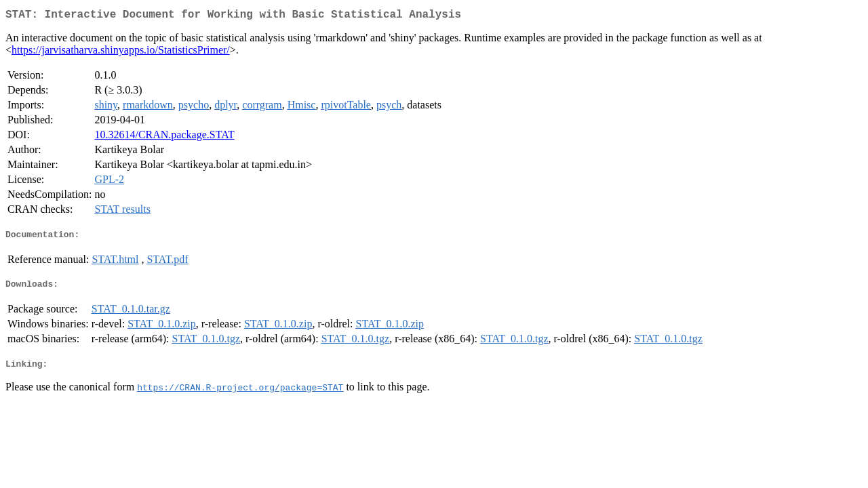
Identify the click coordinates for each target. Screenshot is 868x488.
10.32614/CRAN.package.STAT (164, 137)
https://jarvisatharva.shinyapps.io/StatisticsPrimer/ (121, 53)
